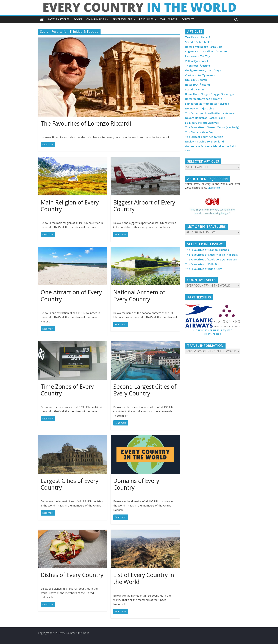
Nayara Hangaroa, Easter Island (205, 118)
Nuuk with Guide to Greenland (204, 142)
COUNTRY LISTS (96, 19)
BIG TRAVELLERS (122, 19)
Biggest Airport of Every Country (144, 206)
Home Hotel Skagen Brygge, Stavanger (210, 94)
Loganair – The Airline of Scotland (207, 51)
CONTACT (188, 19)
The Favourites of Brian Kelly (203, 269)
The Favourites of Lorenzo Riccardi (86, 123)
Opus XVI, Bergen (196, 80)
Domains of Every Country (136, 484)
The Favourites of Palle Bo (202, 264)
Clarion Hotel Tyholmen (200, 75)
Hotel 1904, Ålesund (197, 85)
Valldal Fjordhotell (197, 61)
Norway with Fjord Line (200, 108)
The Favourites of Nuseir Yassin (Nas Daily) (212, 127)
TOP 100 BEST (169, 19)
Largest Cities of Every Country (69, 484)
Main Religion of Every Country (70, 206)
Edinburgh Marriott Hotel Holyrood (207, 104)
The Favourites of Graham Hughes (207, 250)
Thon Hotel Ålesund (198, 66)
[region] (213, 207)
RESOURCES (146, 19)
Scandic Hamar (195, 89)
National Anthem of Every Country (139, 296)
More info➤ (214, 188)
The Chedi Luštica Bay (199, 132)
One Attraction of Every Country (71, 296)
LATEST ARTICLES (59, 19)
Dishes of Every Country (72, 575)
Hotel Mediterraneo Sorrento (204, 99)
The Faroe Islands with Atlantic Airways (210, 113)
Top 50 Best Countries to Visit (204, 137)
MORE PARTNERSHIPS (206, 330)
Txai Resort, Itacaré (198, 37)
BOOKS (78, 19)
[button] (213, 207)
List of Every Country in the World (144, 578)
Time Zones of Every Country (67, 390)
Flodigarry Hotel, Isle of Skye (203, 70)
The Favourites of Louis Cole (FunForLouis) (212, 259)
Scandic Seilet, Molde (199, 42)
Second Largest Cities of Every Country (145, 390)
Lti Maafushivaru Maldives (202, 123)
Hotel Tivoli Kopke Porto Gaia (204, 47)
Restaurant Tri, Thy (198, 56)
